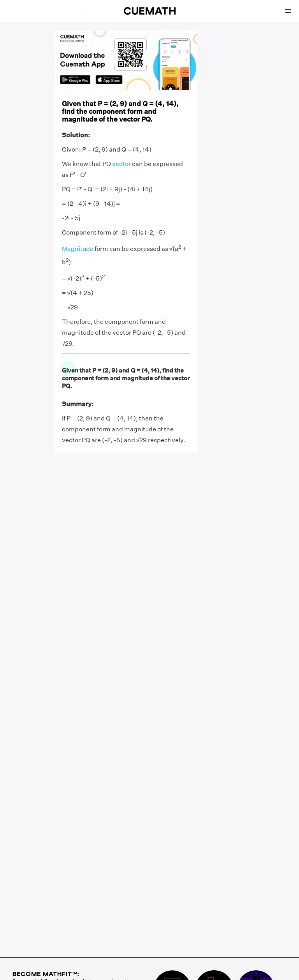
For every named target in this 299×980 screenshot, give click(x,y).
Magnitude (78, 249)
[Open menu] (288, 11)
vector (121, 164)
